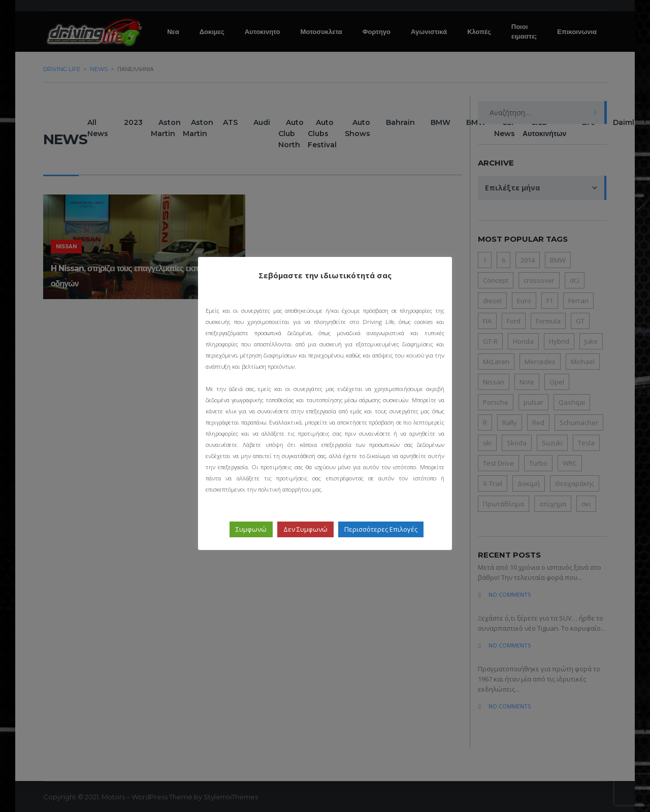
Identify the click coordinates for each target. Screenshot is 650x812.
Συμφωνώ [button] (251, 529)
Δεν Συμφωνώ (305, 529)
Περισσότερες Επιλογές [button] (381, 529)
